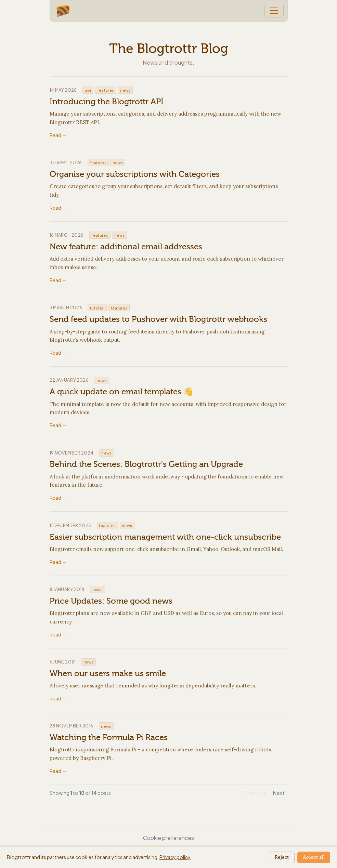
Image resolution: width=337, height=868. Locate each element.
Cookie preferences (168, 838)
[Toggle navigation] (274, 11)
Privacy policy (175, 857)
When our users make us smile (108, 673)
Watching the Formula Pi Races (109, 737)
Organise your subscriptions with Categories (135, 174)
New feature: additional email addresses (126, 247)
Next (279, 793)
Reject (282, 857)
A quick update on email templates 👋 (122, 392)
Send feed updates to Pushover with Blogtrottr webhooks (158, 319)
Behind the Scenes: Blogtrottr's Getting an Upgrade (146, 464)
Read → (58, 135)
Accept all (314, 857)
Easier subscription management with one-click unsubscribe (165, 537)
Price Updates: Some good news (111, 601)
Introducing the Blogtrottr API (107, 102)
